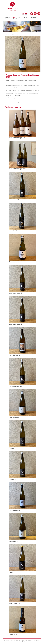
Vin (14, 17)
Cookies (23, 642)
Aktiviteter (34, 17)
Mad (19, 17)
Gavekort (7, 19)
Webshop (7, 17)
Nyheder (26, 17)
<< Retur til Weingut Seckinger (11, 34)
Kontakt (15, 19)
